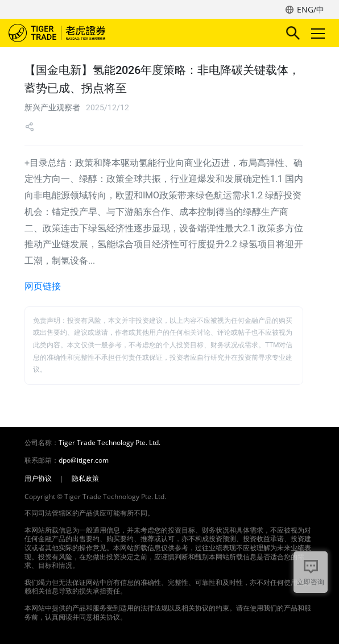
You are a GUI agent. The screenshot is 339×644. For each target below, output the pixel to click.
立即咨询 (311, 582)
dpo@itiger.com (84, 460)
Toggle (316, 33)
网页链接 (43, 286)
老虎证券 (74, 33)
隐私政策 (85, 479)
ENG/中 (311, 9)
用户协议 (38, 479)
